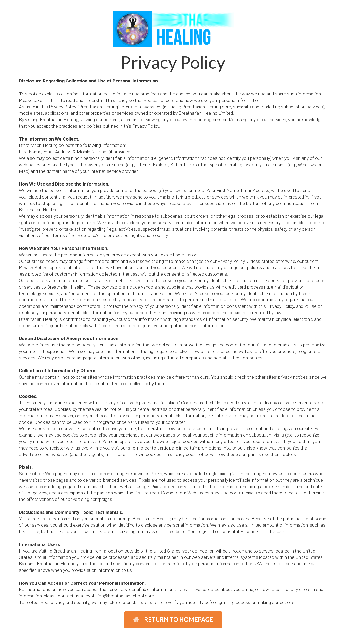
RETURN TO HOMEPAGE (173, 620)
